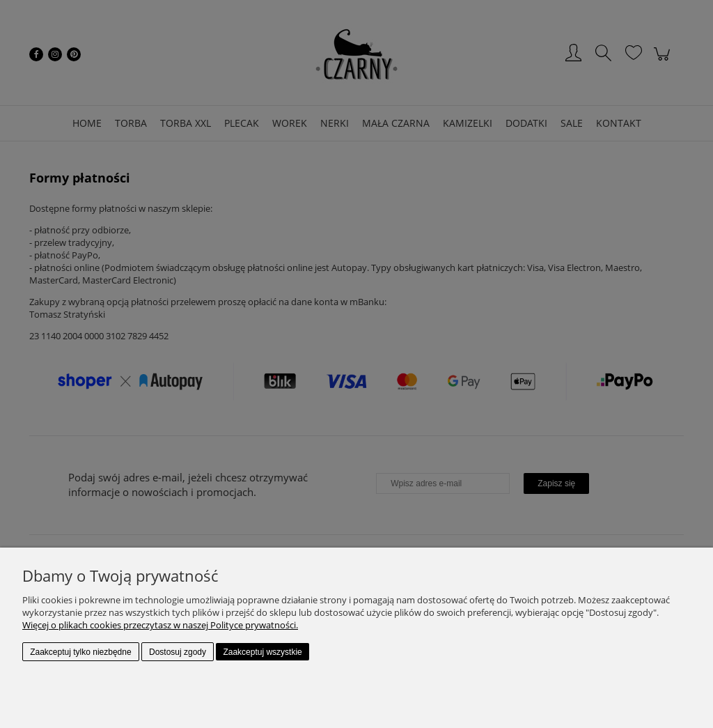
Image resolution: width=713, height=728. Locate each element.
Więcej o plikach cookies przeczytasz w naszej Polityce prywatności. (160, 625)
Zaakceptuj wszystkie (262, 652)
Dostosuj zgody (178, 652)
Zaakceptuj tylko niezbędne (80, 652)
